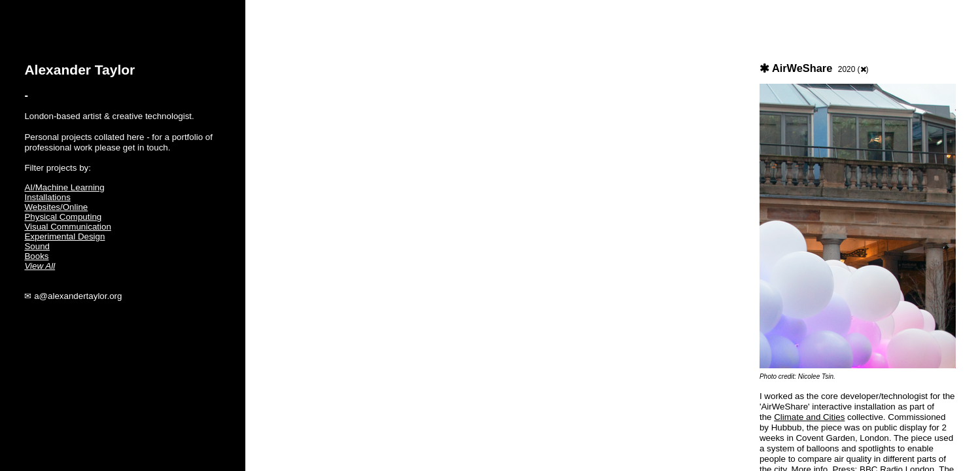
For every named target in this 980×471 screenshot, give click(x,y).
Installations (47, 197)
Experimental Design (64, 236)
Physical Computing (63, 217)
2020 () (853, 69)
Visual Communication (67, 227)
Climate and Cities (809, 417)
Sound (37, 246)
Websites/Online (56, 207)
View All (40, 266)
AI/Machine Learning (64, 187)
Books (36, 256)
